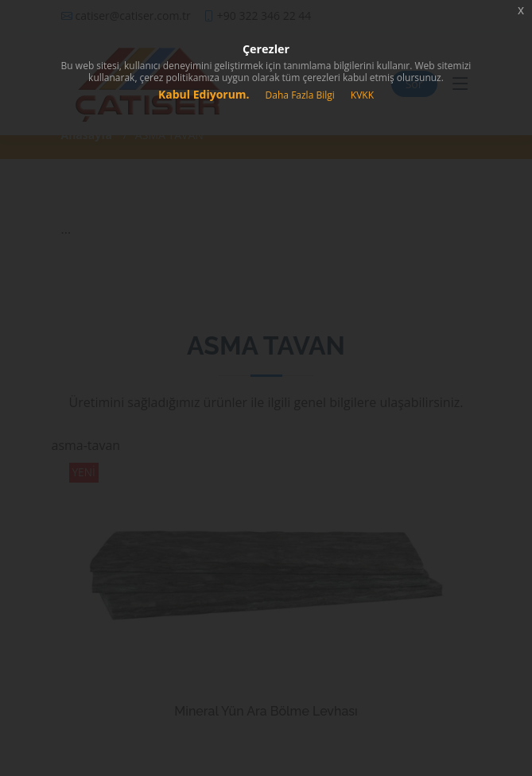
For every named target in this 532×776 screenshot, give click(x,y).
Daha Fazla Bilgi (300, 95)
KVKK (362, 95)
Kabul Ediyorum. (204, 94)
